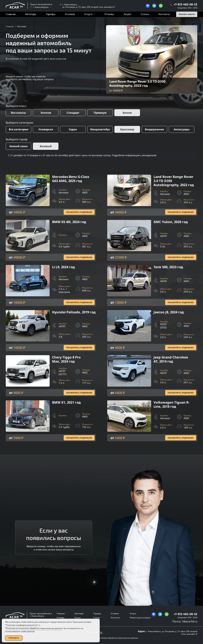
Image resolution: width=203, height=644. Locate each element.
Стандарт (73, 113)
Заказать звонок (187, 14)
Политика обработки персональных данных (118, 638)
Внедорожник (154, 129)
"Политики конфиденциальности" (22, 629)
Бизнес (127, 113)
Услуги (88, 14)
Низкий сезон (19, 146)
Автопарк (31, 14)
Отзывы (109, 14)
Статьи (145, 14)
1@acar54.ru (189, 621)
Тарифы (51, 14)
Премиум (100, 113)
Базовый (46, 146)
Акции (127, 14)
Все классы (18, 113)
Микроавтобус (100, 129)
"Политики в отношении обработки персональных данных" (34, 632)
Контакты (164, 14)
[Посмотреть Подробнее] (51, 195)
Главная (11, 14)
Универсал (46, 129)
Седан (73, 129)
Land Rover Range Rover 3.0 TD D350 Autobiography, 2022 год (138, 83)
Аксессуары (182, 129)
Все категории (19, 129)
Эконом (46, 113)
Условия (70, 14)
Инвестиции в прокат (140, 618)
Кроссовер (127, 129)
